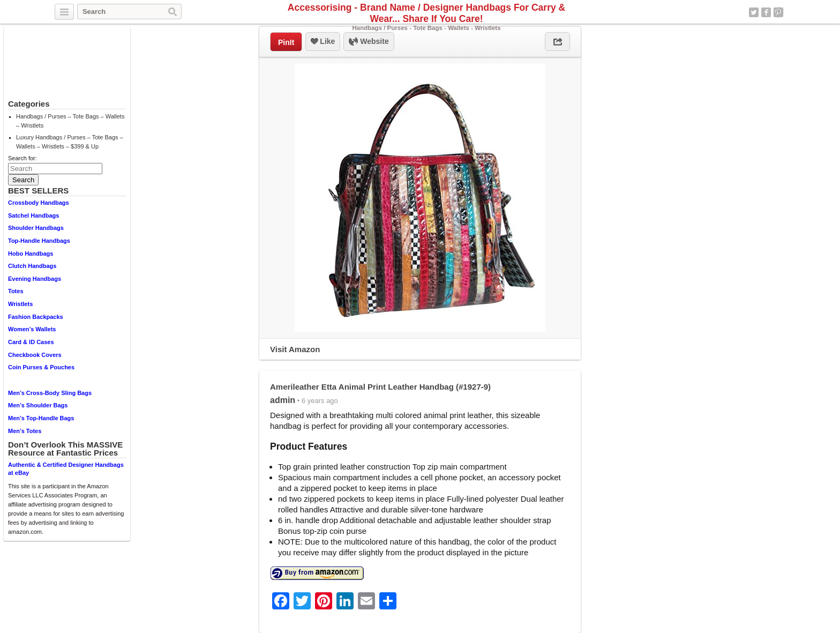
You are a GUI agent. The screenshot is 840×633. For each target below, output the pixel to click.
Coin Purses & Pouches (41, 367)
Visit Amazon (295, 349)
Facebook (766, 12)
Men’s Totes (25, 431)
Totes (16, 291)
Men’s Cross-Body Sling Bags (50, 393)
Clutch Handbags (32, 266)
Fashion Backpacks (36, 317)
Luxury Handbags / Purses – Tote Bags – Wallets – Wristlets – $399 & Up (70, 142)
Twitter (754, 12)
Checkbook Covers (35, 355)
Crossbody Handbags (39, 203)
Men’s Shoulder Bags (38, 405)
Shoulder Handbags (36, 228)
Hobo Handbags (31, 254)
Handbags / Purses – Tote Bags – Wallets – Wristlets (70, 121)
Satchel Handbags (33, 215)
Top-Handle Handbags (39, 241)
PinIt (286, 42)
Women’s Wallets (32, 329)
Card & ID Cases (31, 342)
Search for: (22, 158)
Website (369, 42)
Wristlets (20, 304)
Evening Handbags (35, 279)
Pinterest (778, 12)
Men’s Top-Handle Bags (41, 418)
